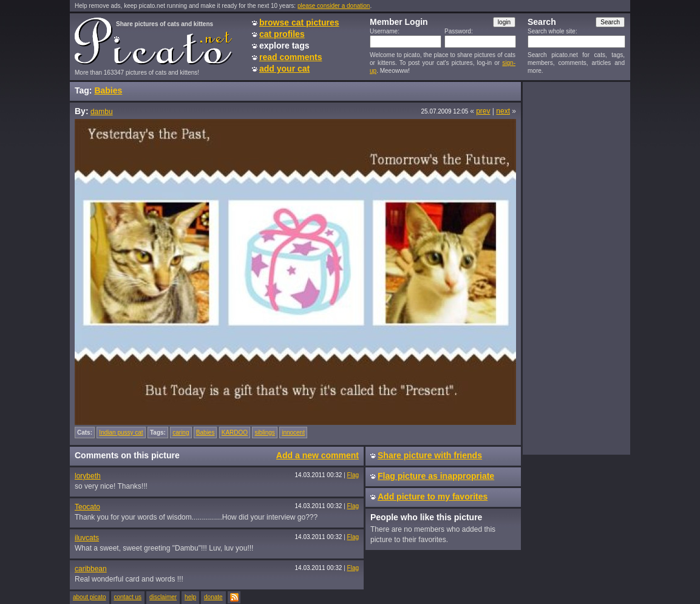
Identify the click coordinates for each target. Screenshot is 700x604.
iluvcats (87, 538)
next (503, 111)
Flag (353, 475)
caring (181, 433)
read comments (291, 57)
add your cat (284, 69)
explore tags (284, 46)
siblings (264, 433)
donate (213, 597)
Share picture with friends (430, 455)
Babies (108, 90)
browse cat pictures (299, 22)
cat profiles (282, 34)
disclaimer (163, 597)
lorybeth (88, 476)
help (190, 597)
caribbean (91, 569)
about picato (90, 597)
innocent (293, 433)
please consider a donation (334, 6)
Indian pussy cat (121, 433)
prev (483, 111)
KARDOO (235, 433)
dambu (102, 112)
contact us (128, 597)
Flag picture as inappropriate (436, 476)
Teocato (87, 507)
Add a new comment (318, 455)
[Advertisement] (576, 268)
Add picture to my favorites (433, 497)
